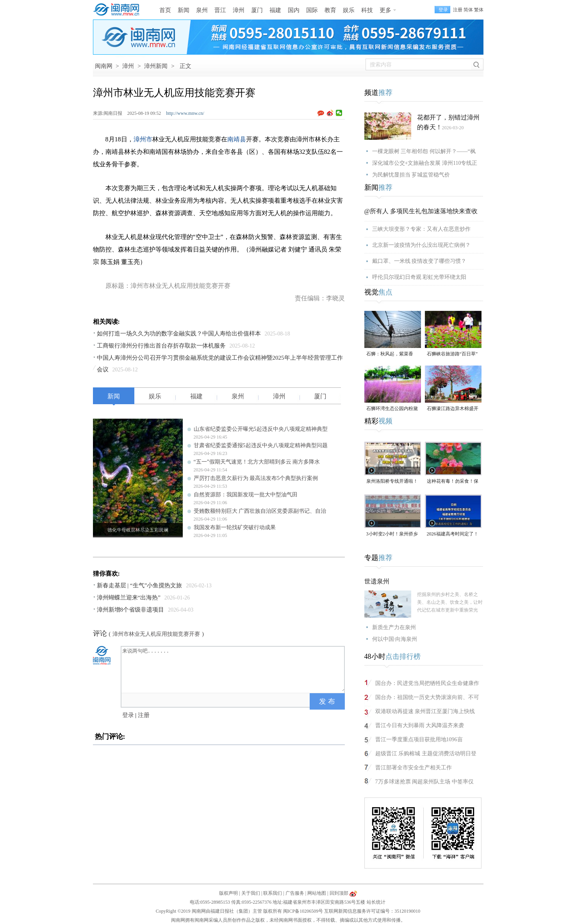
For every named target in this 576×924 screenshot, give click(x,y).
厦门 (257, 10)
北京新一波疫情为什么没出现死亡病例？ (421, 245)
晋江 (220, 10)
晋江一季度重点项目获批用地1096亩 (419, 739)
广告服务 (295, 893)
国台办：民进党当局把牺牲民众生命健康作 (427, 683)
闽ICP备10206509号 (303, 911)
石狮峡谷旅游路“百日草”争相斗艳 (452, 354)
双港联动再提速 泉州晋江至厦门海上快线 (425, 711)
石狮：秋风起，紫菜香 (390, 354)
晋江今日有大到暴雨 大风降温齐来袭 (420, 725)
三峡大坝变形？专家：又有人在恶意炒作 (421, 229)
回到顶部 (339, 893)
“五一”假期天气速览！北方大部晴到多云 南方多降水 (257, 462)
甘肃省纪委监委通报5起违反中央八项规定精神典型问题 (261, 445)
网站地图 (317, 893)
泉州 (202, 10)
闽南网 (104, 66)
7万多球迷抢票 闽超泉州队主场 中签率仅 (424, 782)
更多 (385, 10)
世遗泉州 (377, 581)
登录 (128, 715)
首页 (165, 10)
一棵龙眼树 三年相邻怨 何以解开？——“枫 (424, 151)
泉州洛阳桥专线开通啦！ (392, 481)
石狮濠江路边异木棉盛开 (453, 408)
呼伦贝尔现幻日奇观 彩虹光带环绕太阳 (419, 277)
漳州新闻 (156, 66)
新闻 (184, 10)
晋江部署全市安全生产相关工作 (414, 768)
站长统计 (376, 902)
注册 (458, 10)
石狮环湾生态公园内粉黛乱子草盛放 (392, 409)
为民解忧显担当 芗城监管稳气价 (411, 175)
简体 (468, 10)
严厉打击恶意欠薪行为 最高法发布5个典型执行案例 (256, 478)
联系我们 (273, 893)
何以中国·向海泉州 (395, 639)
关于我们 (251, 893)
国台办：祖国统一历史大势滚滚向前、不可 (427, 697)
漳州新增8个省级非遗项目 (131, 610)
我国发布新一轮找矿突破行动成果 (235, 527)
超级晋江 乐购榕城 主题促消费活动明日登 (426, 754)
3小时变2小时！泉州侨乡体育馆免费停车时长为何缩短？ (392, 534)
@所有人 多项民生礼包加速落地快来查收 (421, 211)
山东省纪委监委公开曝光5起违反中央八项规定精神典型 (261, 429)
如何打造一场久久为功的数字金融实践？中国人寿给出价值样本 (179, 334)
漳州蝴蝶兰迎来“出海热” (129, 598)
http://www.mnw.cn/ (185, 113)
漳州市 (143, 139)
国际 (312, 10)
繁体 (479, 10)
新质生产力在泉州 (394, 627)
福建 (275, 10)
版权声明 (228, 893)
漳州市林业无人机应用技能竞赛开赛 (156, 634)
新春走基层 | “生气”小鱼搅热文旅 (140, 585)
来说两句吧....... (234, 669)
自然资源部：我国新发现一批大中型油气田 (246, 495)
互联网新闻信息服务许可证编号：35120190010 (372, 911)
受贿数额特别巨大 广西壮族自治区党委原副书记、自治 (260, 511)
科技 (367, 10)
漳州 (239, 10)
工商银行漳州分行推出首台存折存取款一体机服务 (161, 346)
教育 (330, 10)
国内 (294, 10)
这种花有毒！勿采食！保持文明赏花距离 (453, 482)
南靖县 (237, 139)
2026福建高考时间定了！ (453, 534)
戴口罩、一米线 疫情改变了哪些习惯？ (419, 261)
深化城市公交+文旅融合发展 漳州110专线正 (425, 163)
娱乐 (349, 10)
